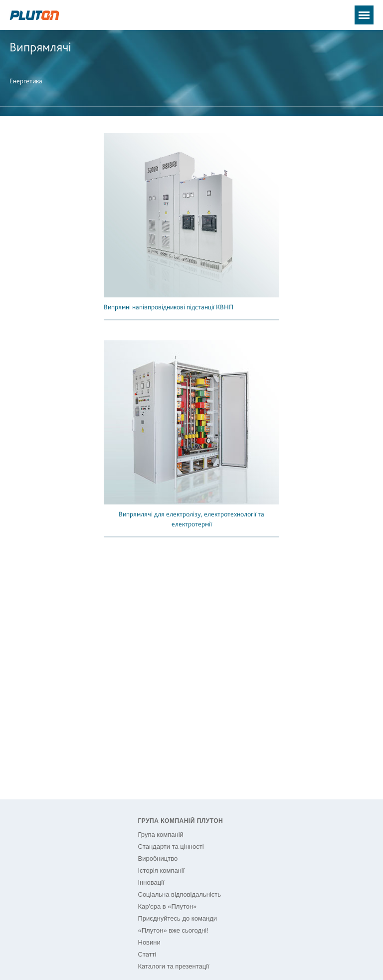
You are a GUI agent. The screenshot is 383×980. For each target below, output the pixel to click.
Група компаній (161, 835)
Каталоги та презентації (174, 966)
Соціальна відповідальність (180, 894)
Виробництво (158, 858)
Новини (149, 942)
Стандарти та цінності (171, 847)
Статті (147, 954)
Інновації (151, 882)
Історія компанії (162, 870)
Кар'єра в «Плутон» (168, 906)
